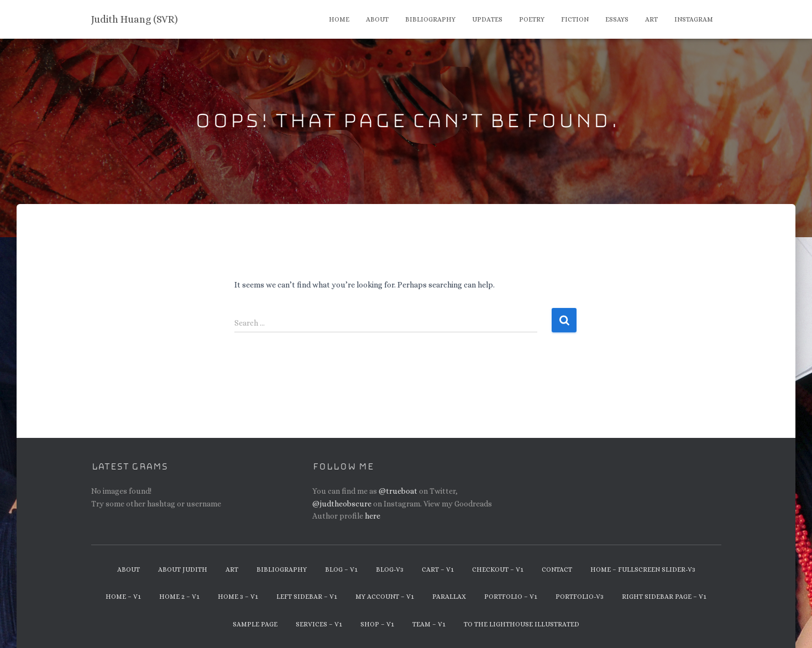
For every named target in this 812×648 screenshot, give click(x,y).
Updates (487, 19)
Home (339, 19)
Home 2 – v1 (179, 597)
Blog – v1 (341, 569)
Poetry (532, 19)
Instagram (694, 19)
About (377, 19)
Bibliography (430, 19)
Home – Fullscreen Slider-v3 (643, 569)
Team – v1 (429, 624)
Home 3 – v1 (238, 597)
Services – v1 (319, 624)
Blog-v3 (390, 569)
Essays (617, 19)
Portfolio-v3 (580, 597)
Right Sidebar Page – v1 (664, 597)
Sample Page (255, 624)
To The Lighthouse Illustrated (522, 624)
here (373, 516)
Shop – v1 (377, 624)
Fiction (575, 19)
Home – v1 (123, 597)
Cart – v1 (438, 569)
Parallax (449, 597)
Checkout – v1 (498, 569)
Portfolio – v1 (511, 597)
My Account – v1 (385, 597)
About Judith (183, 569)
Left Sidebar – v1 (307, 597)
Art (651, 19)
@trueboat (398, 491)
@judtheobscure (342, 504)
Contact (557, 569)
